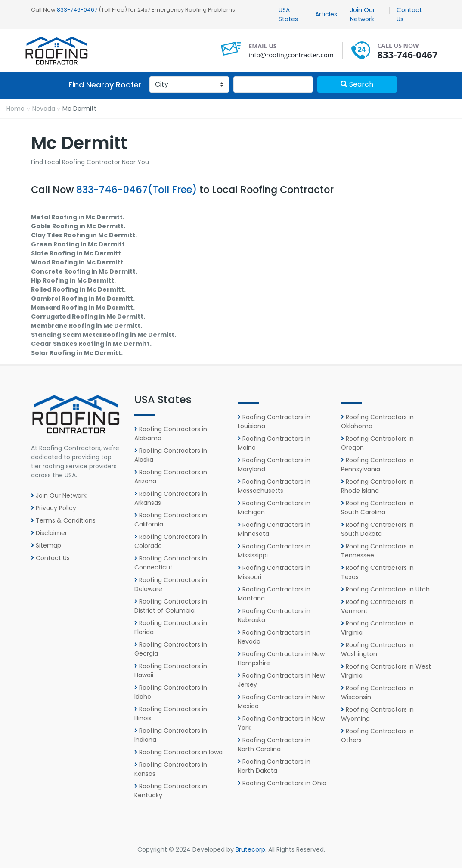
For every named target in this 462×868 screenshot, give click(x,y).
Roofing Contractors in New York (281, 723)
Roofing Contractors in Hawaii (171, 670)
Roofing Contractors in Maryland (274, 465)
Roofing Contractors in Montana (274, 594)
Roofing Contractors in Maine (274, 443)
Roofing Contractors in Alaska (171, 455)
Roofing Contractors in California (171, 520)
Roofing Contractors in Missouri (274, 572)
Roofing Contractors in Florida (171, 627)
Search (357, 84)
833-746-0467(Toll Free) (136, 190)
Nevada (44, 109)
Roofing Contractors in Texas (377, 572)
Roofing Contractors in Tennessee (377, 551)
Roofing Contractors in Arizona (171, 477)
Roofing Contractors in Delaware (171, 584)
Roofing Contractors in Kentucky (171, 791)
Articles (326, 14)
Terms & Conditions (63, 520)
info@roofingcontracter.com (291, 55)
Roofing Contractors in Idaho (171, 692)
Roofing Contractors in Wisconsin (377, 692)
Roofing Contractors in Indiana (171, 735)
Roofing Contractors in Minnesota (274, 529)
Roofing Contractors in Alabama (171, 434)
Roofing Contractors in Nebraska (274, 615)
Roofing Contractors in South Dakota (377, 529)
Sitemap (46, 545)
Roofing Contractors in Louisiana (274, 422)
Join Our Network (363, 14)
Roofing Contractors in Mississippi (274, 551)
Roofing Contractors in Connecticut (171, 563)
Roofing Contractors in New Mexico (281, 702)
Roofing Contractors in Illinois (171, 714)
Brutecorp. (251, 849)
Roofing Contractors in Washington (377, 649)
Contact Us (409, 14)
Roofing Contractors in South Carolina (377, 508)
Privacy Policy (54, 508)
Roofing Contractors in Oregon (377, 443)
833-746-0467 (77, 10)
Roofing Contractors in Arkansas (171, 498)
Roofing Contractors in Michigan (274, 508)
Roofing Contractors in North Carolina (274, 745)
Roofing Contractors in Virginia (377, 628)
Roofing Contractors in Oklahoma (377, 422)
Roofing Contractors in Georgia (171, 649)
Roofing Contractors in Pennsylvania (377, 465)
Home (16, 109)
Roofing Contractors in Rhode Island (377, 486)
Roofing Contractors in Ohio (282, 783)
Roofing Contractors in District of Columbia (171, 606)
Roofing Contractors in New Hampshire (281, 658)
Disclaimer (49, 533)
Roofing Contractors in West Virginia (386, 671)
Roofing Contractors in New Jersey (281, 680)
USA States (288, 14)
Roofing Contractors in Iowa (178, 752)
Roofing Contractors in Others (377, 736)
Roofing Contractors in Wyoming (377, 714)
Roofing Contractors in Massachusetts (274, 486)
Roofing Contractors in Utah (385, 589)
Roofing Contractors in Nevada (274, 637)
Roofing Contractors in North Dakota (274, 766)
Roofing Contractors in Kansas (171, 769)
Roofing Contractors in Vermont (377, 606)
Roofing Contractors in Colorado (171, 541)
